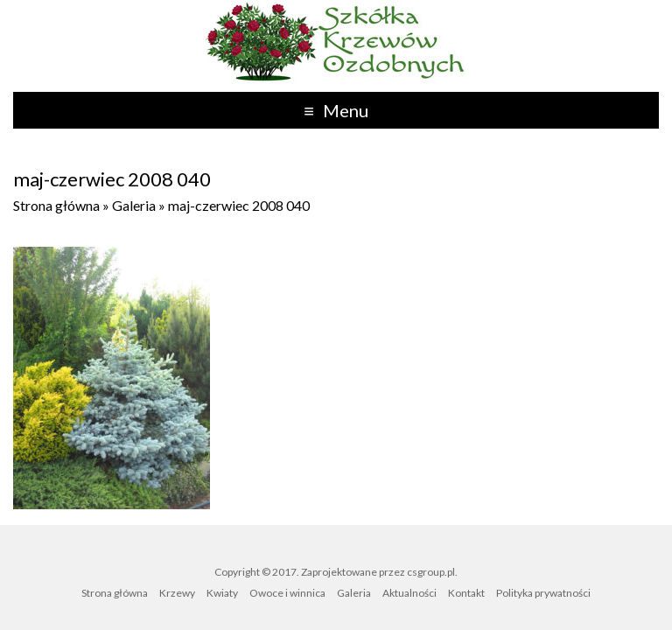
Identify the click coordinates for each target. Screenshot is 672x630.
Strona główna (56, 205)
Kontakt (466, 593)
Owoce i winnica (287, 593)
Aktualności (409, 593)
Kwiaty (222, 593)
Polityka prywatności (543, 593)
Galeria (134, 205)
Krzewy (177, 593)
